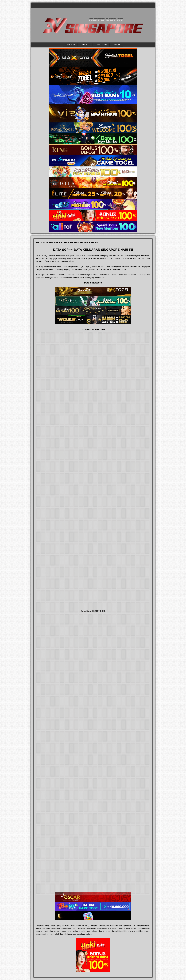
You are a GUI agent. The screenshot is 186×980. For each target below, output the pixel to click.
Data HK (117, 45)
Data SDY (85, 45)
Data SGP (70, 45)
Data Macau (101, 45)
